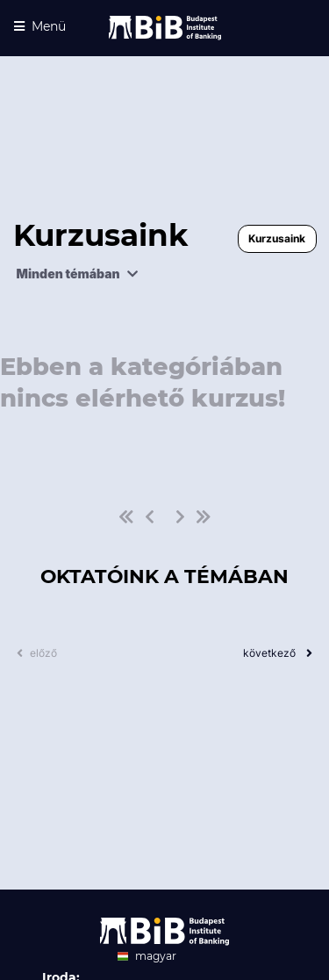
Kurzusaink (277, 238)
